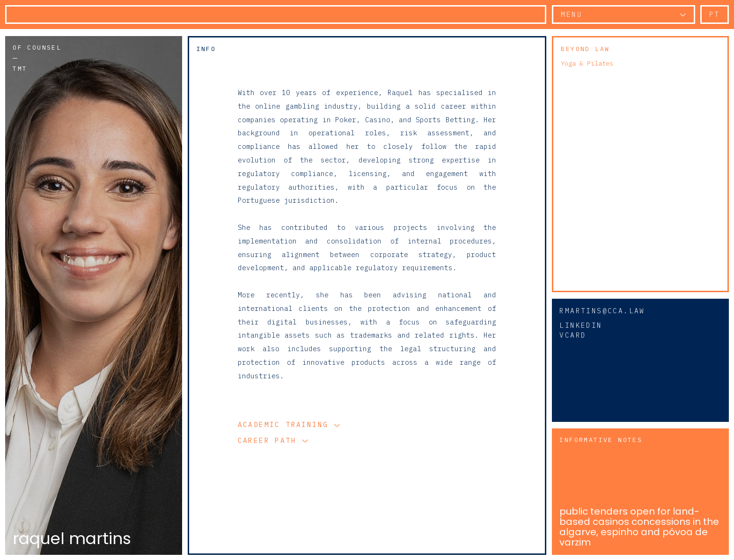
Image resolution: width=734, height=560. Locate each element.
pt (715, 14)
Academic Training (286, 424)
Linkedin (581, 325)
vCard (573, 335)
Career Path (270, 440)
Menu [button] (572, 14)
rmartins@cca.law (602, 311)
